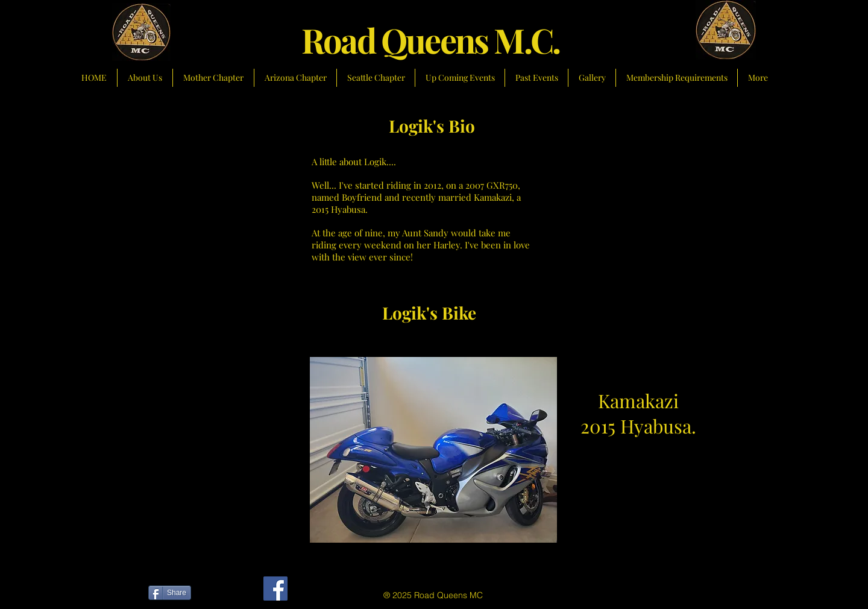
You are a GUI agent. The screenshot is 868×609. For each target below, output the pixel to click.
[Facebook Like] (222, 595)
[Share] (170, 593)
